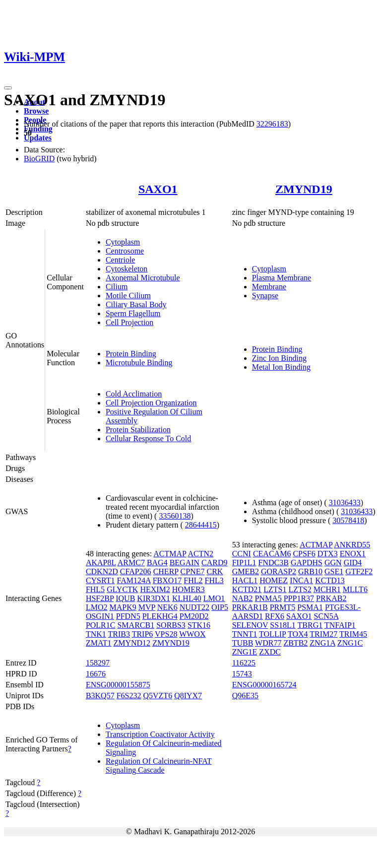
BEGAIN (185, 563)
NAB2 (243, 598)
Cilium (117, 287)
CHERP (166, 571)
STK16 (199, 625)
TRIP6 (143, 634)
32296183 (272, 124)
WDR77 (268, 643)
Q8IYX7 (188, 696)
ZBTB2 (295, 643)
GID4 (353, 563)
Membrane (269, 287)
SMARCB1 (136, 625)
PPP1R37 (299, 598)
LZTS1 (275, 589)
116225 (244, 663)
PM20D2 (194, 616)
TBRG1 (310, 625)
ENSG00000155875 (118, 685)
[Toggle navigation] (8, 88)
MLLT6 (355, 589)
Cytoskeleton (127, 269)
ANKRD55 (352, 545)
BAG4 (157, 563)
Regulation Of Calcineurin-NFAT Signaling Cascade (159, 766)
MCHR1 (327, 589)
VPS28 (166, 634)
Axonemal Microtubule (143, 278)
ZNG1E (245, 652)
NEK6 (167, 607)
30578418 (348, 520)
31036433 (345, 502)
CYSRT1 (100, 580)
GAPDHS (307, 563)
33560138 (175, 516)
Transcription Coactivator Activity (160, 734)
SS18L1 (283, 625)
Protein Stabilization (138, 430)
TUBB (243, 643)
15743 (242, 674)
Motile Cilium (128, 296)
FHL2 (193, 580)
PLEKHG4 (160, 616)
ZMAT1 (99, 643)
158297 (98, 663)
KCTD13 (330, 580)
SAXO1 (158, 189)
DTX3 (328, 554)
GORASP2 (279, 571)
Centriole (121, 260)
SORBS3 (171, 625)
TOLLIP (272, 634)
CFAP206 (136, 571)
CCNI (242, 554)
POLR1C (101, 625)
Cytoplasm (123, 242)
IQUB (125, 598)
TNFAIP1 (340, 625)
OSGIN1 (100, 616)
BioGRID (39, 159)
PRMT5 (283, 607)
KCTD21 (247, 589)
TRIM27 (323, 634)
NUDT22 (194, 607)
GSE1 (334, 571)
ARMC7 (131, 563)
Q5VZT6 (158, 696)
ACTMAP (170, 554)
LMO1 (214, 598)
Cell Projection (129, 322)
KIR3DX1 (154, 598)
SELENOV (250, 625)
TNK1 (96, 634)
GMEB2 (246, 571)
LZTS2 (300, 589)
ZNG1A (322, 643)
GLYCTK (122, 589)
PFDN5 (128, 616)
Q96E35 (245, 696)
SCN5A (326, 616)
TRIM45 (353, 634)
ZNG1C (350, 643)
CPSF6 (304, 554)
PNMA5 (268, 598)
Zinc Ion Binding (279, 358)
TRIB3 (119, 634)
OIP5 (220, 607)
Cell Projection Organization (151, 403)
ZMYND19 (304, 189)
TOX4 (298, 634)
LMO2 (97, 607)
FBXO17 (167, 580)
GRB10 (310, 571)
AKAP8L (101, 563)
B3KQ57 (100, 696)
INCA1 (301, 580)
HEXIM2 (155, 589)
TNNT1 (245, 634)
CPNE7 (193, 571)
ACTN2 (201, 554)
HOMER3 (189, 589)
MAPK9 (123, 607)
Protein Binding (131, 354)
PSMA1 (310, 607)
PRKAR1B (250, 607)
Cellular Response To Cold (148, 438)
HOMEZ (274, 580)
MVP (147, 607)
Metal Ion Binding (281, 367)
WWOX (192, 634)
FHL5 (95, 589)
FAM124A (134, 580)
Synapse (265, 296)
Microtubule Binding (139, 363)
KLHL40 (187, 598)
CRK (215, 571)
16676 (96, 674)
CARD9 (214, 563)
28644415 (201, 525)
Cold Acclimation (134, 394)
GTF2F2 (359, 571)
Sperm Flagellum (133, 313)
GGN (333, 563)
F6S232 (129, 696)
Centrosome (125, 251)
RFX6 (275, 616)
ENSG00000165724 (264, 685)
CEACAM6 (272, 554)
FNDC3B (274, 563)
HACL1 (245, 580)
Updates (38, 138)
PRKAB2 (331, 598)
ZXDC (270, 652)
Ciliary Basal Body (136, 304)
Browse (36, 111)
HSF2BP (100, 598)
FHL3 (214, 580)
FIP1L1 (244, 563)
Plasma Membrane (282, 278)
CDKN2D (102, 571)
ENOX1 (353, 554)
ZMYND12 (132, 643)
